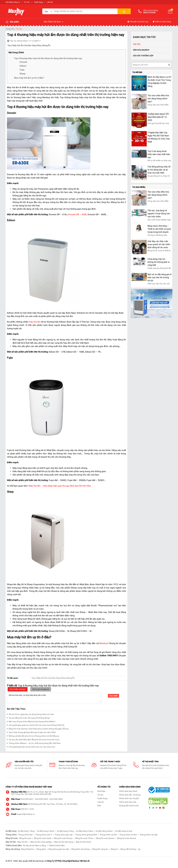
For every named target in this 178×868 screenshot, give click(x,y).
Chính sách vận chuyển (129, 798)
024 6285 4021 (27, 799)
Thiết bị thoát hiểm (57, 845)
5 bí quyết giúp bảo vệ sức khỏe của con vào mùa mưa (31, 746)
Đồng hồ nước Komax (63, 838)
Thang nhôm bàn (25, 835)
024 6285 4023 (42, 799)
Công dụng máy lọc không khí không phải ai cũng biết (159, 262)
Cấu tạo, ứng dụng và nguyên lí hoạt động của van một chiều (159, 214)
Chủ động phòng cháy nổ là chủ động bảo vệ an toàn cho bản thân (159, 170)
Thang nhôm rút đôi (108, 835)
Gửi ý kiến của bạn (18, 689)
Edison (23, 66)
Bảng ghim (41, 849)
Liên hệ (50, 2)
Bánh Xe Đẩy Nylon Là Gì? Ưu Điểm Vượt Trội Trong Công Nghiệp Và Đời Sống (159, 82)
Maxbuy (104, 643)
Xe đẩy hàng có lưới (124, 831)
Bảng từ (114, 849)
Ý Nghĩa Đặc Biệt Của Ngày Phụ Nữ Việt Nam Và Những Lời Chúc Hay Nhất (159, 137)
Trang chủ (10, 29)
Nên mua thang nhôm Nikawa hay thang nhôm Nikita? (31, 721)
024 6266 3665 (56, 799)
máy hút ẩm (35, 322)
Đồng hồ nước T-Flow (84, 838)
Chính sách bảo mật (128, 802)
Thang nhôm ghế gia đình (86, 835)
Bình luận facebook (41, 689)
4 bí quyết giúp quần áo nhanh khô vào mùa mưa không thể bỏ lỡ (36, 725)
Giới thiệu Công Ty (13, 2)
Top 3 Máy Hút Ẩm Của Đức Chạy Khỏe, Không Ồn (29, 45)
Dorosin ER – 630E (77, 214)
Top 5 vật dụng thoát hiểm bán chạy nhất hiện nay (159, 154)
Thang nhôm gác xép (64, 835)
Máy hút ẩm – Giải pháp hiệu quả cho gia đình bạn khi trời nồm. (60, 486)
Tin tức (19, 29)
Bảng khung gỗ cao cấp (59, 849)
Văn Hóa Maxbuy (141, 50)
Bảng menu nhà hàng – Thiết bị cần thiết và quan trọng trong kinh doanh (159, 229)
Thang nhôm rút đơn (128, 835)
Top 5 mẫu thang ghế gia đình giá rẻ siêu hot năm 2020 (31, 732)
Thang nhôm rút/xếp (149, 835)
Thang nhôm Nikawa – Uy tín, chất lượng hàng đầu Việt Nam (34, 743)
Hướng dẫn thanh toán (129, 806)
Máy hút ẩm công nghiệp (41, 842)
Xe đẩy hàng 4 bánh (104, 831)
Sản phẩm (12, 22)
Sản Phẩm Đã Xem (54, 22)
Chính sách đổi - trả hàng (130, 795)
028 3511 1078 (27, 809)
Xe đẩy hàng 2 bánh (46, 831)
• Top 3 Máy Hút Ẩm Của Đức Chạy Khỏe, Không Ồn (53, 678)
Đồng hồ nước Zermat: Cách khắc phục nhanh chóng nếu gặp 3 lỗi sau (38, 728)
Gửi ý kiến (113, 696)
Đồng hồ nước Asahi (43, 838)
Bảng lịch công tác (100, 849)
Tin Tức (27, 2)
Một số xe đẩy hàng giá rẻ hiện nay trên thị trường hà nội (160, 277)
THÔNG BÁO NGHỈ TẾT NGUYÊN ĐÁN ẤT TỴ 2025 (158, 117)
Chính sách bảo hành (128, 791)
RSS (99, 806)
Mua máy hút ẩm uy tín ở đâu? (29, 78)
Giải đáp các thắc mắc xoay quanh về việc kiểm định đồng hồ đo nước (159, 244)
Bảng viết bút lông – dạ (130, 849)
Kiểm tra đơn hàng (162, 22)
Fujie (22, 70)
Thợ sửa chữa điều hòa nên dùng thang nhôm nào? (158, 99)
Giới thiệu (101, 791)
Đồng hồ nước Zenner (105, 838)
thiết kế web (34, 861)
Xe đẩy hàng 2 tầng (65, 831)
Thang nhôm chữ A (44, 835)
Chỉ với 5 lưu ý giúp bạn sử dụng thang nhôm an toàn (30, 714)
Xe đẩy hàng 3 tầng (85, 831)
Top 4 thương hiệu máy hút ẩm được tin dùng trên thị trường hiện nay (48, 58)
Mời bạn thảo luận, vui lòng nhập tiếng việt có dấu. (55, 698)
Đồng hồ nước (25, 838)
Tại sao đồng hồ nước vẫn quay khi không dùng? (29, 718)
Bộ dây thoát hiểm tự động (35, 845)
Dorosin (23, 62)
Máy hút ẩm (23, 842)
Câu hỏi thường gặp (143, 56)
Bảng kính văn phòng (81, 849)
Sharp (23, 74)
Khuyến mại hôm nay (138, 22)
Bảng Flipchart (28, 849)
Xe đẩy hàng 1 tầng (26, 831)
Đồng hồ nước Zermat (126, 838)
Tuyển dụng (38, 2)
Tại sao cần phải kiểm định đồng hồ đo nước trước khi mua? (33, 739)
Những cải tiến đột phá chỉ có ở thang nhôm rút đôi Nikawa (33, 736)
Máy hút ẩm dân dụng (64, 842)
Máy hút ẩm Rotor (84, 842)
